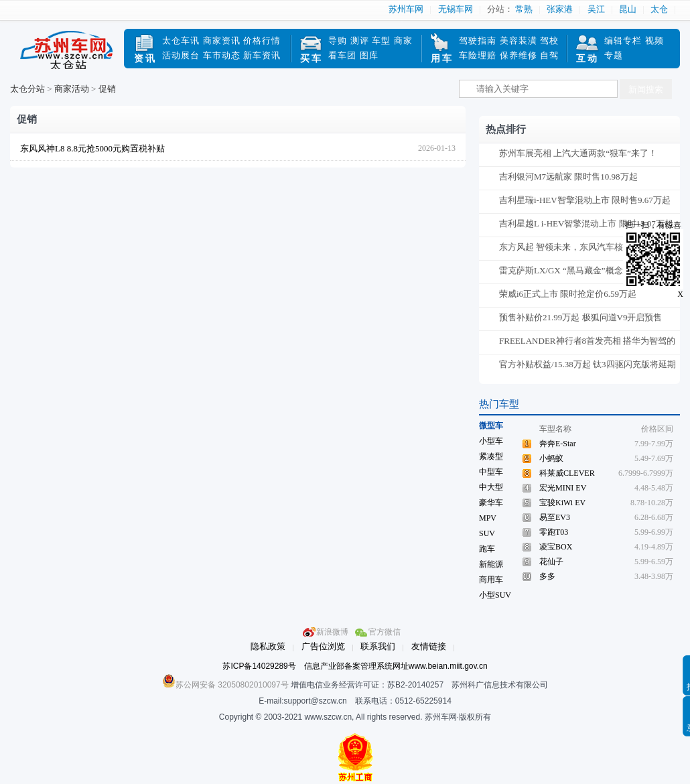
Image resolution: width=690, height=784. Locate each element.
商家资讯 (222, 41)
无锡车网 (456, 9)
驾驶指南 (478, 41)
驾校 (549, 41)
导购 (338, 41)
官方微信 (385, 632)
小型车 (491, 441)
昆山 (628, 9)
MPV (488, 518)
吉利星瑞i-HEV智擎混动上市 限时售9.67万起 (585, 200)
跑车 (487, 549)
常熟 (524, 9)
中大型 (491, 487)
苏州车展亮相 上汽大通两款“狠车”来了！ (578, 153)
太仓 (659, 9)
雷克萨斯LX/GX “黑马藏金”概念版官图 (574, 270)
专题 (614, 55)
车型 (381, 41)
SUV (487, 533)
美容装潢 (519, 41)
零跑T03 (554, 532)
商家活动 (72, 89)
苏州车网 (406, 9)
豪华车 (491, 503)
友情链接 (429, 646)
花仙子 (551, 562)
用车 (442, 59)
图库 (369, 55)
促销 (107, 89)
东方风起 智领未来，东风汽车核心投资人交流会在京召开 (587, 250)
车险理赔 (478, 55)
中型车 (491, 472)
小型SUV (495, 595)
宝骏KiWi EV (562, 503)
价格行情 (262, 41)
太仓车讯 (181, 41)
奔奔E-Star (558, 444)
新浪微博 (332, 632)
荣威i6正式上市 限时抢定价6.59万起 (568, 294)
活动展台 (181, 55)
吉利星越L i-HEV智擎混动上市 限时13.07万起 (586, 223)
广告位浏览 (323, 646)
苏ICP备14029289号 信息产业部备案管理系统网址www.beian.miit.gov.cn (355, 666)
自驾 (549, 55)
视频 (654, 41)
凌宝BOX (556, 547)
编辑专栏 (623, 41)
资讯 (145, 59)
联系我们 (378, 646)
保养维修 (519, 55)
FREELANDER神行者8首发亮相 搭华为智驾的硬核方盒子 (587, 343)
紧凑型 (491, 456)
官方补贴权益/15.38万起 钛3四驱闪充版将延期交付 (588, 367)
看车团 (342, 55)
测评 (360, 41)
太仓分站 (27, 89)
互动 (588, 59)
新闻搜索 (646, 89)
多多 (547, 576)
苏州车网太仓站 (67, 56)
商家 (403, 41)
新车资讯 (262, 55)
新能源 (491, 564)
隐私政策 (268, 646)
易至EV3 (555, 517)
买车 (312, 59)
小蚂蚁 (551, 458)
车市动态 (222, 55)
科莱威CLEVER (567, 473)
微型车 (491, 426)
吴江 (596, 9)
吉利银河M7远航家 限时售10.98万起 (568, 177)
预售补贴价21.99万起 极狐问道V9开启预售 (580, 317)
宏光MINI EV (563, 488)
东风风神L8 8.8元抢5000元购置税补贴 (92, 148)
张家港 (560, 9)
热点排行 (506, 129)
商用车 (491, 580)
